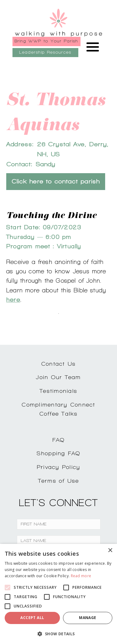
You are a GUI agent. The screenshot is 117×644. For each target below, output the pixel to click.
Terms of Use (59, 481)
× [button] (110, 551)
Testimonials (58, 391)
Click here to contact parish (56, 181)
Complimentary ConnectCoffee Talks (58, 409)
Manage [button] (88, 618)
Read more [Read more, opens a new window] (81, 576)
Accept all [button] (32, 618)
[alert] (58, 594)
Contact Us (59, 364)
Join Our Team (58, 377)
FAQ (59, 440)
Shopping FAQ (59, 453)
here (13, 300)
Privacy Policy (59, 467)
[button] (58, 634)
